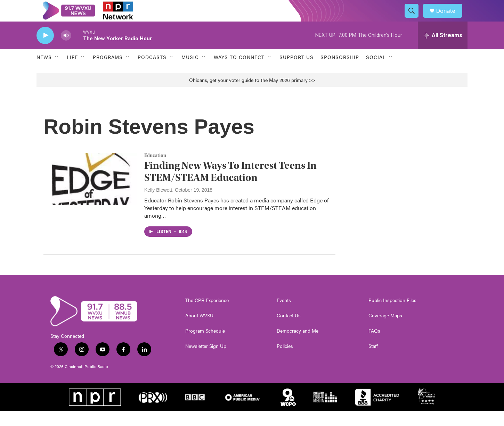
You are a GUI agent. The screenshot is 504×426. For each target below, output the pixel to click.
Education (155, 170)
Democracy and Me (298, 346)
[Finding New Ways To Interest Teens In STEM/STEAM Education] (90, 194)
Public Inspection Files (392, 315)
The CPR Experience (207, 315)
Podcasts (152, 72)
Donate (450, 18)
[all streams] (443, 50)
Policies (285, 361)
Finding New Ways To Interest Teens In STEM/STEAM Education (230, 187)
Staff (373, 361)
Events (284, 315)
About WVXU (199, 331)
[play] (45, 51)
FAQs (374, 346)
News (44, 72)
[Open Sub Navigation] (57, 72)
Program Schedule (205, 346)
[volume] (66, 51)
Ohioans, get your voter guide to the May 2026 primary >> (252, 95)
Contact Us (289, 331)
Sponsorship (340, 72)
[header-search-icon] (415, 18)
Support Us (296, 72)
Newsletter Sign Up (206, 361)
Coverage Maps (385, 331)
